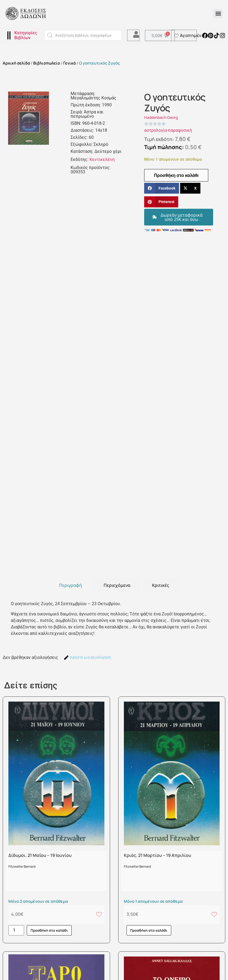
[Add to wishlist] (99, 914)
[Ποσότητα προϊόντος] (16, 930)
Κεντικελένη (102, 159)
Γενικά (70, 63)
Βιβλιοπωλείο (47, 63)
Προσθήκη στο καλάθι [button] (49, 930)
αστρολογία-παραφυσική (168, 130)
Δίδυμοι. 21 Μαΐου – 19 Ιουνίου (40, 855)
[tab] (70, 585)
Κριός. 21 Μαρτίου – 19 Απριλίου (158, 855)
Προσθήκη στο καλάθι (176, 175)
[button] (218, 14)
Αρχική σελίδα (16, 63)
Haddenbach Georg (161, 117)
